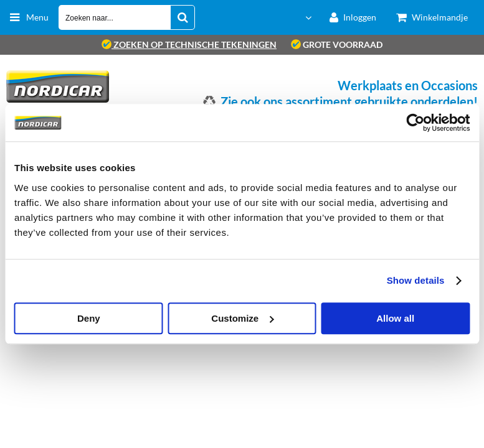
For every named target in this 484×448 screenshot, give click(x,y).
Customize (242, 318)
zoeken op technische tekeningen (189, 44)
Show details (416, 280)
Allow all (395, 318)
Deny (89, 318)
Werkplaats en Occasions (408, 85)
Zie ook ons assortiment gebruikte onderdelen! (349, 101)
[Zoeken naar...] (183, 17)
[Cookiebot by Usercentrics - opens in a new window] (415, 123)
